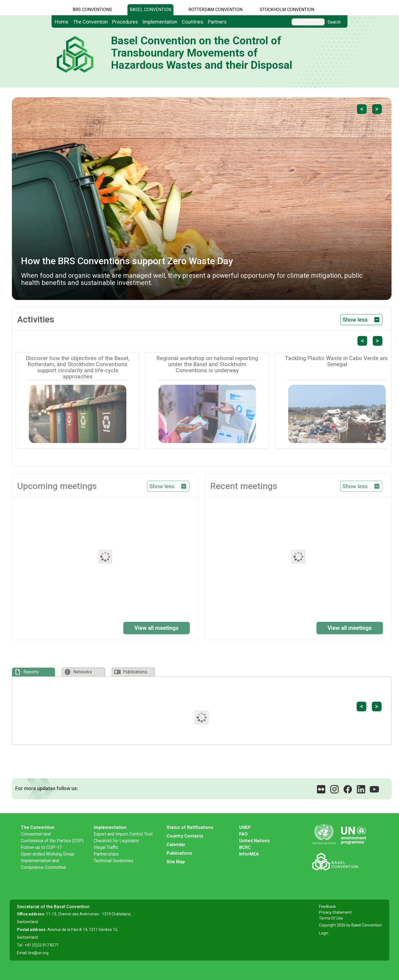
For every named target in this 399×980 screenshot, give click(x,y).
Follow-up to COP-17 (41, 847)
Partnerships (106, 854)
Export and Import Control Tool (123, 834)
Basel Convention (150, 10)
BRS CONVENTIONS (92, 10)
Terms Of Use (331, 918)
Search (334, 22)
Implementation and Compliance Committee (43, 864)
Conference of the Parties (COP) (52, 841)
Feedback (327, 907)
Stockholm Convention (287, 10)
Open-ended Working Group (48, 854)
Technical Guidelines (113, 861)
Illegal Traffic (106, 847)
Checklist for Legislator (116, 841)
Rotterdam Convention (215, 10)
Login (324, 933)
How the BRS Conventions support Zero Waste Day (127, 261)
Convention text (36, 834)
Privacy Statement (335, 912)
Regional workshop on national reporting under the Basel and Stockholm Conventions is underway (207, 364)
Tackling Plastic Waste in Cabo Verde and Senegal (337, 361)
